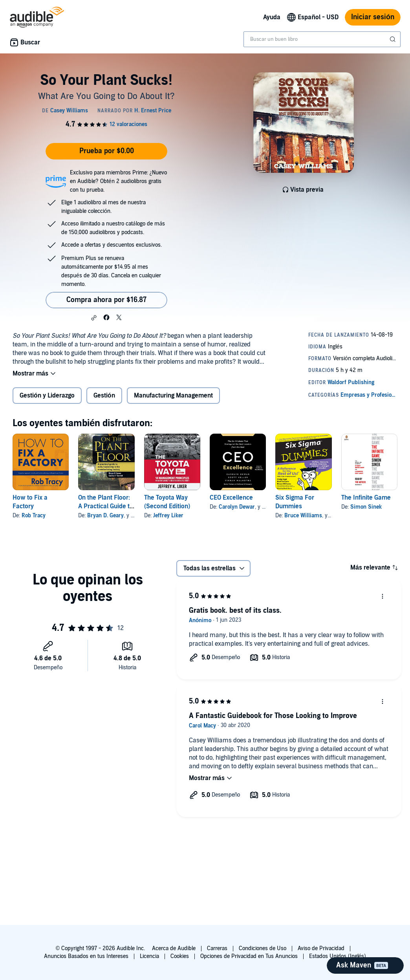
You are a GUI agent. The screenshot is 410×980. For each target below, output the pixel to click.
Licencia (149, 956)
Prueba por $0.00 (107, 151)
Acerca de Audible (174, 948)
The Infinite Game (366, 498)
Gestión (104, 396)
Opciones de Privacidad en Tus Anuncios (249, 956)
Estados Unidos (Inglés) (338, 956)
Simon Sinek (366, 507)
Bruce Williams (303, 516)
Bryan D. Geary (105, 516)
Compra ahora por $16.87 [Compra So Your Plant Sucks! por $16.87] (106, 300)
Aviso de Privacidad (321, 948)
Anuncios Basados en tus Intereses (86, 956)
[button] (94, 318)
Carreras (217, 948)
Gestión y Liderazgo (47, 396)
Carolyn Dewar (237, 507)
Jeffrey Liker (168, 516)
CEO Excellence (231, 498)
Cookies (180, 956)
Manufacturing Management (173, 396)
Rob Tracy (34, 516)
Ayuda (272, 17)
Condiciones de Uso (263, 948)
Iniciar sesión (373, 17)
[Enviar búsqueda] (394, 39)
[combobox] (322, 39)
